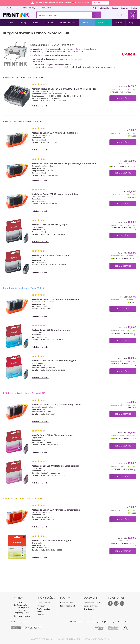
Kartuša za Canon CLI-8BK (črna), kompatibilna (55, 133)
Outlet (119, 23)
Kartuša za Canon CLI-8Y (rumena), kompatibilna (56, 510)
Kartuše (10, 23)
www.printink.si (42, 639)
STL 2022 (73, 622)
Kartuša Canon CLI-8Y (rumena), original (52, 541)
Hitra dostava (89, 609)
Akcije (131, 23)
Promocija (87, 23)
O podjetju (18, 616)
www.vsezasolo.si (97, 639)
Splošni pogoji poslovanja (114, 622)
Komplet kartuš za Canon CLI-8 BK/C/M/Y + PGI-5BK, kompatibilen (64, 89)
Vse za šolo (103, 23)
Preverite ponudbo (100, 3)
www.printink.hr (69, 639)
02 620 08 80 (28, 8)
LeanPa (40, 615)
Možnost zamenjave (92, 603)
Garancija (125, 8)
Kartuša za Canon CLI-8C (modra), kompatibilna (55, 299)
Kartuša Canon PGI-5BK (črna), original (51, 255)
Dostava (115, 8)
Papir (36, 23)
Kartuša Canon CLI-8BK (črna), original (50, 225)
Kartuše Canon (37, 55)
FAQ (95, 8)
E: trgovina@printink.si (22, 613)
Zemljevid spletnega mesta (94, 622)
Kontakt (134, 8)
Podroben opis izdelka (40, 106)
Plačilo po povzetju (44, 603)
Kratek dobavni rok (68, 606)
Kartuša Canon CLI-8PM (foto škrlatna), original (55, 466)
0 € (133, 18)
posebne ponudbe (75, 59)
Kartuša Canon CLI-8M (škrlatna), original (52, 435)
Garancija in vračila (91, 606)
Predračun (41, 606)
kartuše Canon (75, 49)
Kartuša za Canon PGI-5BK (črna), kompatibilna (55, 194)
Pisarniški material (68, 23)
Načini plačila (104, 8)
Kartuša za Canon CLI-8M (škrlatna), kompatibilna (56, 405)
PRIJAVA (122, 15)
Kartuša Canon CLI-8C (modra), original (51, 330)
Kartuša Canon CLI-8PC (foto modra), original (54, 361)
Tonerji (23, 23)
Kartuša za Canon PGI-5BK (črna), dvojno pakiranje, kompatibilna (64, 164)
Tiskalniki (49, 23)
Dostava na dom (67, 603)
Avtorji (127, 622)
